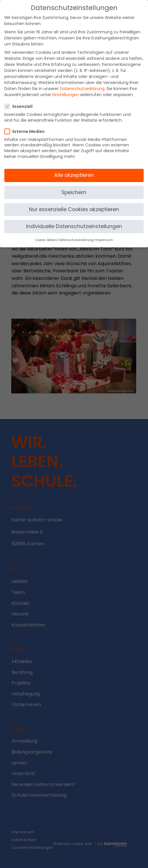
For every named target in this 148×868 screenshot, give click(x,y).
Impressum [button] (104, 235)
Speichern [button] (74, 187)
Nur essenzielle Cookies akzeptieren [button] (74, 204)
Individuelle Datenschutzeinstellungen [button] (74, 221)
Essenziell (20, 102)
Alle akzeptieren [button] (74, 170)
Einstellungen (66, 90)
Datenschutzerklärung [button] (76, 235)
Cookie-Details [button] (46, 235)
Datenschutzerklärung (82, 84)
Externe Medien (26, 126)
